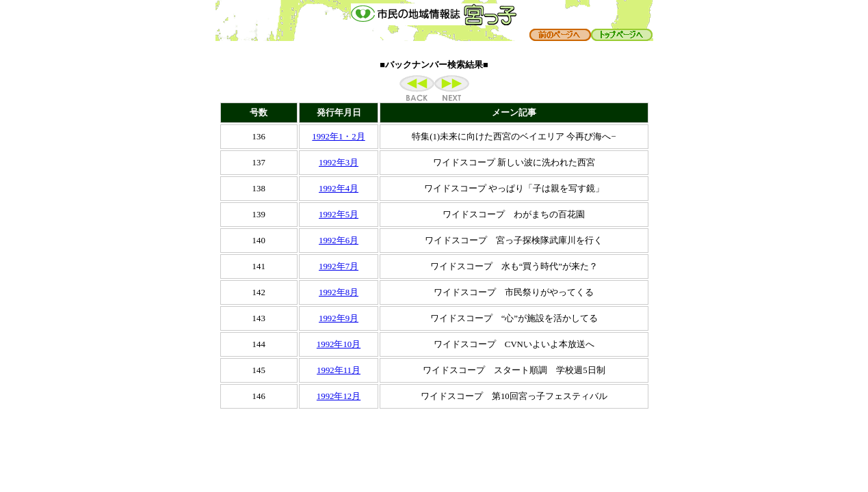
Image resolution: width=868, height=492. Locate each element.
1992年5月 (339, 215)
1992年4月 (339, 189)
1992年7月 (339, 266)
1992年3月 (339, 163)
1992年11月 (339, 370)
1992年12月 (339, 396)
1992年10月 (339, 344)
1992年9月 (339, 318)
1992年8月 (339, 292)
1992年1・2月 (338, 137)
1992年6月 (339, 241)
